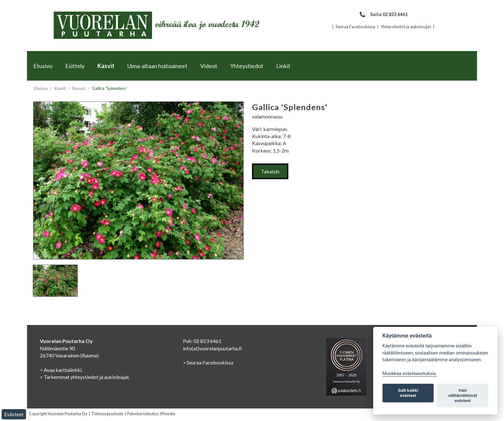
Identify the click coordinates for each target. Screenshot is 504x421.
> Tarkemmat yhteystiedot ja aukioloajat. (85, 377)
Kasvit (106, 66)
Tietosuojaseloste (107, 414)
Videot (209, 66)
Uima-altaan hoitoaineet (157, 66)
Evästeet (14, 414)
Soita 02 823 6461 (383, 14)
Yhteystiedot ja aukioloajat (406, 27)
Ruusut (79, 88)
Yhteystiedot (247, 66)
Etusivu (43, 66)
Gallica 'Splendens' (109, 88)
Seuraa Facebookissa (355, 27)
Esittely (75, 66)
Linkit (283, 66)
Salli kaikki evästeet (408, 393)
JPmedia (167, 414)
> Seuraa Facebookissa (208, 362)
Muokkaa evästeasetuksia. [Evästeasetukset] (410, 374)
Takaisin (270, 171)
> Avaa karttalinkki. (61, 370)
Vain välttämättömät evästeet (463, 395)
